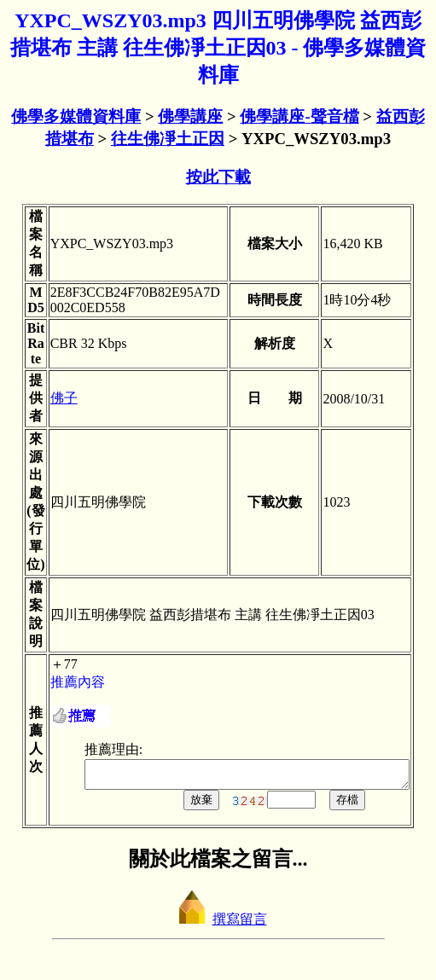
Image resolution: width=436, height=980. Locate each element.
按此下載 (218, 177)
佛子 (48, 398)
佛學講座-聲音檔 (299, 116)
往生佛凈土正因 (168, 139)
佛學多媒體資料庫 (76, 116)
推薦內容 (61, 682)
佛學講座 (190, 116)
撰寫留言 (218, 924)
